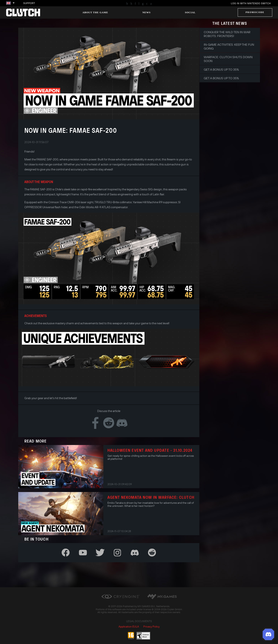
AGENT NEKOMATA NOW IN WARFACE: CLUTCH (151, 497)
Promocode (255, 12)
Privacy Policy (151, 627)
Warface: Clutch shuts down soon (228, 59)
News (146, 12)
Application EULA (129, 627)
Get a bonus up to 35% (221, 69)
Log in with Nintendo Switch (251, 3)
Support (29, 3)
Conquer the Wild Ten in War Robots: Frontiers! (227, 34)
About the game (95, 12)
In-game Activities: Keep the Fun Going (229, 46)
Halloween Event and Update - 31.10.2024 (150, 450)
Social (190, 12)
